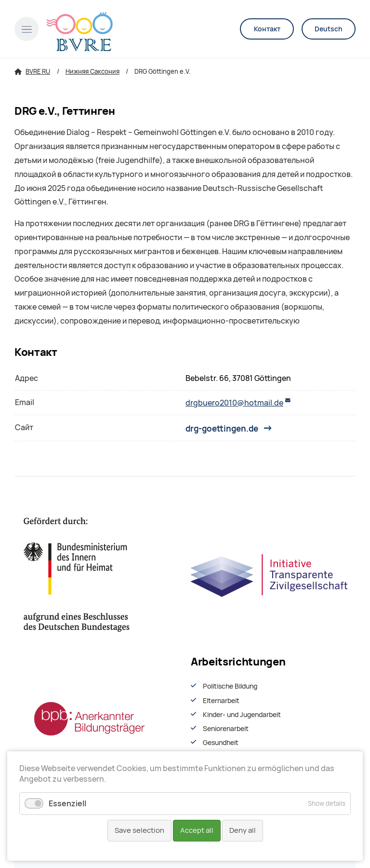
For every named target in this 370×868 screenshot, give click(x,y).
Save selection (139, 830)
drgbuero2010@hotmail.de (234, 403)
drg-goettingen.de (222, 428)
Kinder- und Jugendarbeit (242, 715)
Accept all (197, 830)
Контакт (267, 29)
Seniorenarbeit (226, 729)
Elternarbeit (221, 701)
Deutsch (329, 29)
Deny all (243, 830)
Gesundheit (221, 743)
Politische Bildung (230, 686)
